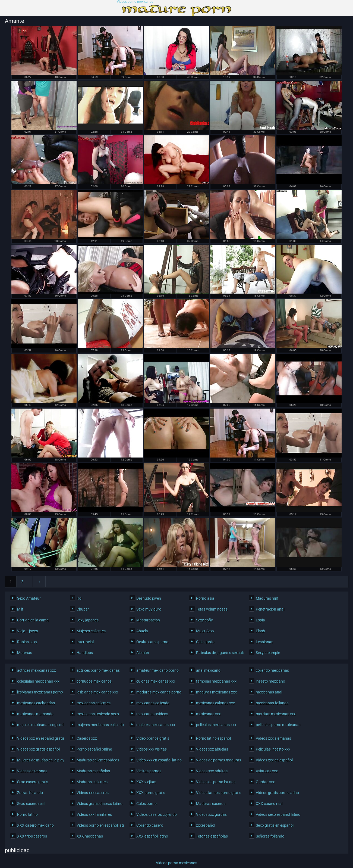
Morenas (25, 653)
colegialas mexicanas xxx (38, 681)
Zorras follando (30, 793)
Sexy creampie (268, 653)
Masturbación (148, 620)
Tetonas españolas (212, 836)
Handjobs (85, 653)
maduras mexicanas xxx (216, 692)
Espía (260, 620)
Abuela (142, 631)
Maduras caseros (211, 804)
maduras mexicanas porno (159, 692)
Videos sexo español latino (278, 814)
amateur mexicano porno (157, 670)
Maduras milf (267, 598)
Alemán (143, 653)
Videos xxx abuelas (212, 749)
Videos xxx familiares (94, 814)
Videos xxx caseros (93, 793)
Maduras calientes (92, 782)
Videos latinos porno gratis (218, 793)
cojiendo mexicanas (272, 670)
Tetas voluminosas (212, 609)
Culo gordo (205, 642)
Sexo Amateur (29, 598)
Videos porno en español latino (99, 825)
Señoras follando (270, 836)
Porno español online (94, 749)
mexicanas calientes (94, 703)
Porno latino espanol (213, 738)
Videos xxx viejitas (152, 749)
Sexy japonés (88, 620)
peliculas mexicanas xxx (216, 725)
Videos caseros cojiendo (157, 814)
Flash (260, 631)
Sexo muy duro (149, 609)
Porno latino (27, 814)
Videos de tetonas (32, 771)
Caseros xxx (87, 738)
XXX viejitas (146, 782)
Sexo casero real (31, 804)
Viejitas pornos (149, 771)
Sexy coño (205, 620)
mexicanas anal (269, 692)
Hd (79, 598)
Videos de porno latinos (216, 782)
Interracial (85, 642)
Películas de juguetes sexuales (218, 653)
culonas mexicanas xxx (156, 681)
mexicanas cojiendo (153, 703)
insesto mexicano (270, 681)
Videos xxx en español (274, 760)
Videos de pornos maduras (218, 760)
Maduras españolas (93, 771)
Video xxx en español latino (159, 760)
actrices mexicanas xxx (37, 670)
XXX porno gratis (151, 793)
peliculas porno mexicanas (278, 725)
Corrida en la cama (33, 620)
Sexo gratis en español (275, 825)
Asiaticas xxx (267, 771)
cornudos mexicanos (94, 681)
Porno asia (205, 598)
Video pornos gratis (153, 738)
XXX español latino (152, 836)
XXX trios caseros (32, 836)
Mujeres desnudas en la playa (40, 760)
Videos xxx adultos (212, 771)
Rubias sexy (27, 642)
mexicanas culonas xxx (215, 703)
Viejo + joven (28, 631)
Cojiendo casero (150, 825)
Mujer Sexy (205, 631)
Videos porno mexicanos (135, 2)
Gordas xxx (265, 782)
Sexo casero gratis (33, 782)
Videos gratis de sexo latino (99, 804)
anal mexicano (208, 670)
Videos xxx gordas (211, 814)
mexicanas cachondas (36, 703)
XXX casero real (269, 804)
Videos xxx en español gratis (40, 738)
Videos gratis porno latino (277, 793)
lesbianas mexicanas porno (40, 692)
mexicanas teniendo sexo (98, 714)
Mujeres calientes (91, 631)
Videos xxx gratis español (38, 749)
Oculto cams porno (152, 642)
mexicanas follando (272, 703)
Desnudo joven (149, 598)
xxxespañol (206, 825)
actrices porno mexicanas (98, 670)
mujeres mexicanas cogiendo (40, 725)
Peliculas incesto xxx (273, 749)
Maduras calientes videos (98, 760)
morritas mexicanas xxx (276, 714)
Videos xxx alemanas (273, 738)
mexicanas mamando (35, 714)
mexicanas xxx (208, 714)
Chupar (83, 609)
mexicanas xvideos (152, 714)
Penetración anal (270, 609)
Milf (20, 609)
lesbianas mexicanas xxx (97, 692)
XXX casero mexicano (35, 825)
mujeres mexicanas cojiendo (99, 725)
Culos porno (146, 804)
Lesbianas (264, 642)
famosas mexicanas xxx (216, 681)
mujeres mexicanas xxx (156, 725)
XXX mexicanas (90, 836)
